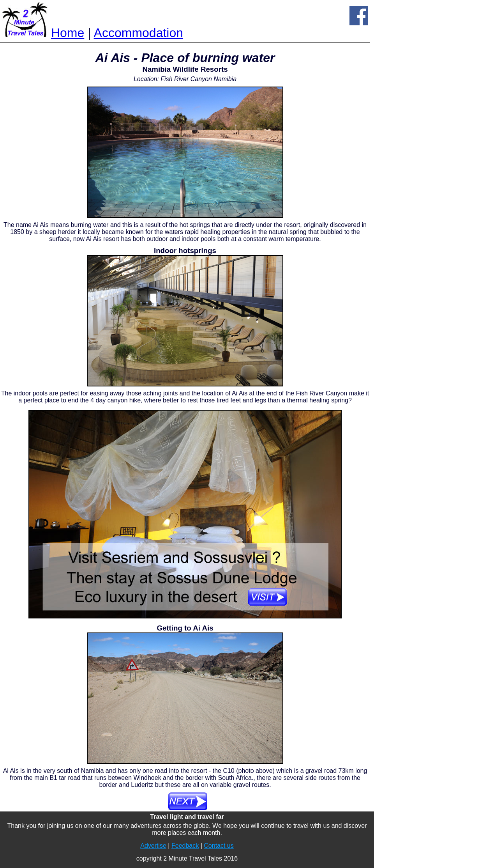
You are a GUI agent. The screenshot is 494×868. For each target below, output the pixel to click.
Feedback (185, 846)
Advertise (153, 846)
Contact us (219, 846)
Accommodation (138, 33)
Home (68, 33)
